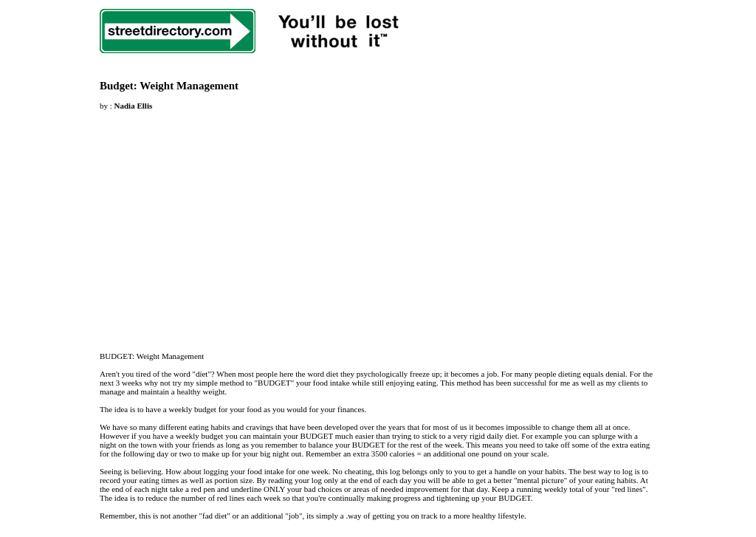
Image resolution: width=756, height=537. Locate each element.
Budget (117, 86)
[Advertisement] (224, 222)
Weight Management (189, 86)
